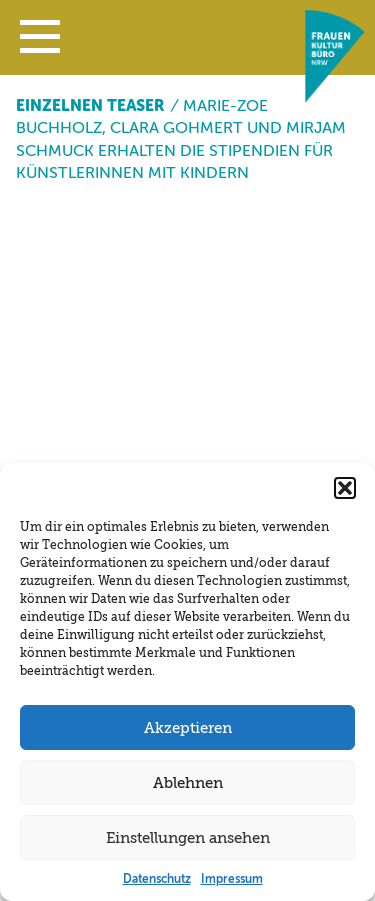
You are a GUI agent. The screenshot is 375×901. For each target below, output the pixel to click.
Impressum (232, 879)
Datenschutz (157, 879)
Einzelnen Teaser (90, 105)
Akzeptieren (188, 728)
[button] (40, 41)
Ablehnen (188, 783)
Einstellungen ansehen (188, 838)
